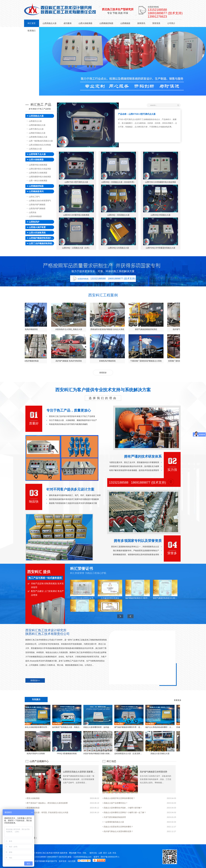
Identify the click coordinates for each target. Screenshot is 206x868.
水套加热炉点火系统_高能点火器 (179, 329)
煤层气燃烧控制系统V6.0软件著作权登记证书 (165, 598)
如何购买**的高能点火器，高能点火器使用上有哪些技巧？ (180, 727)
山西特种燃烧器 (35, 216)
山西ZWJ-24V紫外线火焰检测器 (76, 215)
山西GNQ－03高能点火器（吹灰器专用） (118, 182)
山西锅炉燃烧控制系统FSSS (41, 238)
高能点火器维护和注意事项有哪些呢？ (119, 798)
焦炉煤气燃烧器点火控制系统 (62, 329)
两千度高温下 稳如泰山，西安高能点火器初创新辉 (47, 803)
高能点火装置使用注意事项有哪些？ (118, 827)
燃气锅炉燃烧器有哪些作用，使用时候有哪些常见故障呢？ (87, 727)
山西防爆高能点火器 (37, 125)
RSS (80, 853)
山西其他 (32, 212)
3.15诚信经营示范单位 (110, 598)
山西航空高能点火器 (37, 133)
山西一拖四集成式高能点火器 (41, 141)
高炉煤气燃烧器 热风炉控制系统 (101, 329)
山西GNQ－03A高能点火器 (118, 215)
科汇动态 (111, 761)
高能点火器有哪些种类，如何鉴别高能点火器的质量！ (56, 727)
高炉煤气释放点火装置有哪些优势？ (118, 831)
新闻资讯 (141, 23)
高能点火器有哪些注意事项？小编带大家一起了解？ (125, 812)
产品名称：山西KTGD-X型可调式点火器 (137, 114)
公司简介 (171, 23)
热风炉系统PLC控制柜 (149, 753)
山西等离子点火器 (37, 154)
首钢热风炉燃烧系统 (140, 329)
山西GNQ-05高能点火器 (160, 215)
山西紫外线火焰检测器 (38, 165)
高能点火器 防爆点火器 (118, 753)
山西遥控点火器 (35, 121)
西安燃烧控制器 (33, 808)
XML (85, 853)
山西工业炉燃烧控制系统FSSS (41, 243)
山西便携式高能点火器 (38, 137)
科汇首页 (32, 23)
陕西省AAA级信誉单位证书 (82, 598)
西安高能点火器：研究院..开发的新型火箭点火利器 (47, 812)
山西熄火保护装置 (37, 227)
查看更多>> (35, 680)
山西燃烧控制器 (106, 23)
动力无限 (72, 861)
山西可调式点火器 (36, 129)
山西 (100, 853)
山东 (110, 853)
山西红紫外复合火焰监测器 (40, 169)
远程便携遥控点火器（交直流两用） (87, 753)
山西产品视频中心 (39, 761)
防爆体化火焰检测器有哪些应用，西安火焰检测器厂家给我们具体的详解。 (149, 727)
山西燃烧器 (125, 23)
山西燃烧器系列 (36, 191)
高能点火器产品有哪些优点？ (116, 803)
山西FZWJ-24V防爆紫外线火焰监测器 (161, 182)
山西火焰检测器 (85, 23)
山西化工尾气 (34, 197)
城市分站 (93, 853)
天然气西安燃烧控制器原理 (115, 817)
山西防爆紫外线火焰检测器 (40, 177)
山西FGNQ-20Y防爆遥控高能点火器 (160, 248)
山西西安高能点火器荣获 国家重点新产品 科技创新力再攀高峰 (79, 772)
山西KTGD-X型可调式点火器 (76, 182)
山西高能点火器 (50, 23)
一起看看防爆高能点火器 (114, 822)
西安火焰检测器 (33, 798)
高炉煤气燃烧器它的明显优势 (154, 772)
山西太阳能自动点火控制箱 (40, 145)
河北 (114, 853)
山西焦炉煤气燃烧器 (37, 205)
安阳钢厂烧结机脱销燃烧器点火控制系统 (62, 361)
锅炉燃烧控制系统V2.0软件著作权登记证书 (138, 598)
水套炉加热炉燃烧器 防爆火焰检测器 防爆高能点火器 (56, 753)
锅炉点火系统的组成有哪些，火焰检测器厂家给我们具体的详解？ (118, 727)
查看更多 (103, 373)
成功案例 (67, 23)
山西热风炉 (34, 222)
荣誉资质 (156, 23)
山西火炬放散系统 (37, 233)
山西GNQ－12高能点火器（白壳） (76, 248)
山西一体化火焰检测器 (38, 181)
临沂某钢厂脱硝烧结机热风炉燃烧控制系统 (101, 361)
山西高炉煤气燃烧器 (37, 208)
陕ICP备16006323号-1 (110, 857)
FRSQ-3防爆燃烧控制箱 (180, 753)
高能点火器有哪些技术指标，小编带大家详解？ (123, 808)
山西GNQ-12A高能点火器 (118, 248)
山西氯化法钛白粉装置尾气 (40, 201)
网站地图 (73, 853)
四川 (105, 853)
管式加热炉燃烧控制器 (140, 361)
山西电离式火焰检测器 (38, 173)
